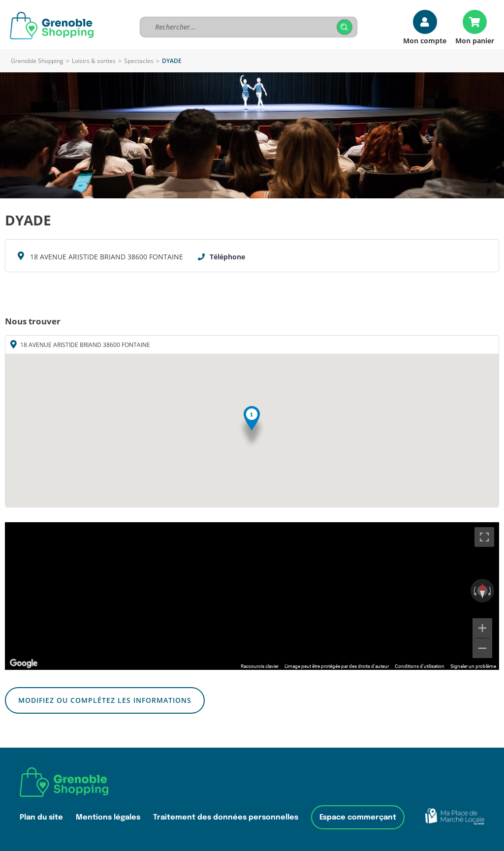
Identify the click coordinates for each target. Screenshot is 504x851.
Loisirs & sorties (94, 61)
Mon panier (475, 40)
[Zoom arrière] (482, 648)
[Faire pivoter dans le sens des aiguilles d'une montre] (491, 591)
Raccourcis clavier (260, 666)
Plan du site (41, 817)
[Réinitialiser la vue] (482, 591)
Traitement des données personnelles (226, 817)
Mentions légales (108, 817)
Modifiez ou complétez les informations (105, 700)
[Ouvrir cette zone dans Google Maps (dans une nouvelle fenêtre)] (24, 663)
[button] (252, 427)
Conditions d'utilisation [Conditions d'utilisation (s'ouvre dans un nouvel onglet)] (420, 666)
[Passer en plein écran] (484, 537)
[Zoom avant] (482, 628)
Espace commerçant (358, 817)
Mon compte (425, 40)
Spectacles (139, 61)
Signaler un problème (473, 666)
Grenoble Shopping (37, 61)
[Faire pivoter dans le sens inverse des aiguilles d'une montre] (474, 591)
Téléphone (227, 257)
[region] (252, 596)
